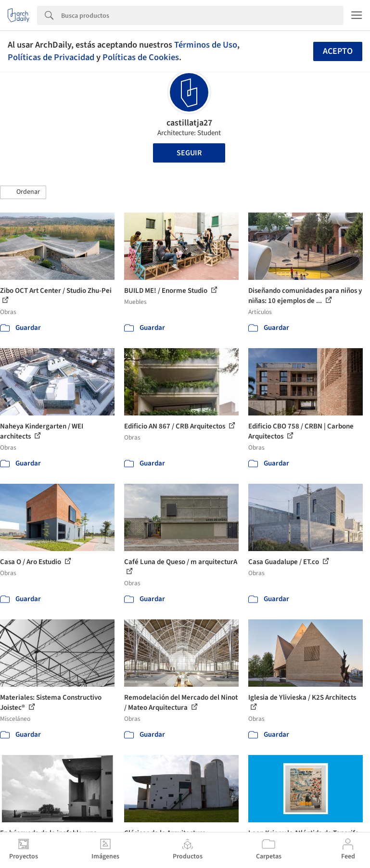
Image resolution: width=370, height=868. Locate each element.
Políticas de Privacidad (51, 57)
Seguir (189, 153)
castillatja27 (189, 123)
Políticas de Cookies (141, 57)
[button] (23, 192)
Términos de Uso (206, 45)
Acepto (338, 51)
